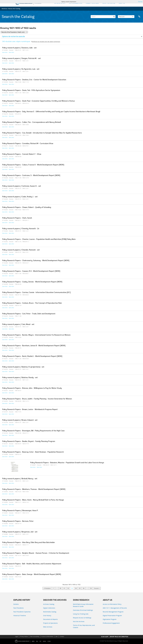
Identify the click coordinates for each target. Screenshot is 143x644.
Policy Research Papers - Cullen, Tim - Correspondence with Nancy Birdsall (31, 122)
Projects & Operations (50, 623)
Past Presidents (19, 608)
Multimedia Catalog (50, 612)
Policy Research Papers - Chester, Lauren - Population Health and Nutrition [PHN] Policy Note (39, 239)
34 (76, 588)
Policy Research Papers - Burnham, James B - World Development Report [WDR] (34, 346)
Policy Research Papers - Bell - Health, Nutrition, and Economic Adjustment (32, 564)
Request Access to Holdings (82, 618)
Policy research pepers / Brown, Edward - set (20, 420)
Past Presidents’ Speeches (22, 612)
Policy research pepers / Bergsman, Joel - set (20, 532)
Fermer (140, 2)
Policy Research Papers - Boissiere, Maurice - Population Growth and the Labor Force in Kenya (67, 463)
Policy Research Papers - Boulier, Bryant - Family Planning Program (29, 441)
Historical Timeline (20, 616)
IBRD (33, 641)
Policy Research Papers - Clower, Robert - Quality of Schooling (27, 207)
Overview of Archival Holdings (83, 610)
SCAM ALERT (105, 637)
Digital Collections (49, 608)
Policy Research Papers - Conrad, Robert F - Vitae (22, 154)
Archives (4, 9)
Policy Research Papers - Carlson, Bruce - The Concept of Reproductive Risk (32, 303)
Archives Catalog (49, 604)
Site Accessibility (35, 636)
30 (60, 588)
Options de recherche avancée (13, 36)
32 (68, 588)
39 (91, 588)
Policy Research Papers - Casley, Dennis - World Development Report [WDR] (32, 282)
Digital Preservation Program (112, 616)
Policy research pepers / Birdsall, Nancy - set (20, 479)
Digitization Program (110, 619)
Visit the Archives (79, 621)
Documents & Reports (50, 619)
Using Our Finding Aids (81, 614)
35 (80, 588)
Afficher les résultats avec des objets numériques (46, 42)
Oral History (47, 616)
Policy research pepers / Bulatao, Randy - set (20, 378)
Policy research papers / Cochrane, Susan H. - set (22, 186)
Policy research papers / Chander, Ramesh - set (21, 250)
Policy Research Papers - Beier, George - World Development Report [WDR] (32, 575)
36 (84, 588)
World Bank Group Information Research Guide (83, 605)
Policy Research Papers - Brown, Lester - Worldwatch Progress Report (30, 410)
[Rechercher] (114, 17)
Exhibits (16, 604)
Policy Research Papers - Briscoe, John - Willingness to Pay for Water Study (32, 388)
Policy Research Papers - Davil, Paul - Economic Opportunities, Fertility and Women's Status (38, 101)
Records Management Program (113, 612)
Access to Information (47, 636)
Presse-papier (139, 17)
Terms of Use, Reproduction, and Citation (84, 626)
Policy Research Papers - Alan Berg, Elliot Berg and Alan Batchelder (29, 543)
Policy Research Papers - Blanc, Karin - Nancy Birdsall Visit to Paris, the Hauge (33, 500)
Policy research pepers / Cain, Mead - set (18, 324)
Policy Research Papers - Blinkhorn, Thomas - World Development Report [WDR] (34, 489)
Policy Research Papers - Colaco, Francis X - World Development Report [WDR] (33, 165)
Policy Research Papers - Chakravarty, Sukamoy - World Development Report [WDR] (36, 261)
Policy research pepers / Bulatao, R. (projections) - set (23, 367)
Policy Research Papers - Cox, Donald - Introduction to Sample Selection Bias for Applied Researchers (42, 133)
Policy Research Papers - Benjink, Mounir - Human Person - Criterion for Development (36, 553)
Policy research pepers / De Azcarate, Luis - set (21, 69)
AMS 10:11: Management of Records (115, 608)
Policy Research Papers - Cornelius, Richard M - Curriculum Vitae (28, 144)
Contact (62, 636)
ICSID (49, 641)
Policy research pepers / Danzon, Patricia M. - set (21, 59)
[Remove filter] (27, 32)
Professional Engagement (111, 623)
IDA (37, 641)
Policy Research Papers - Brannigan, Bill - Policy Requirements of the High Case (33, 431)
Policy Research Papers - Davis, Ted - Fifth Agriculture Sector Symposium (31, 90)
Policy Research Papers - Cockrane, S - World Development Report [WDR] (31, 176)
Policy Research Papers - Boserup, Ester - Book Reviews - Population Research (33, 452)
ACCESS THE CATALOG (92, 3)
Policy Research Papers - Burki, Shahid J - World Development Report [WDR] (32, 356)
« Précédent (47, 588)
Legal (17, 636)
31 (64, 588)
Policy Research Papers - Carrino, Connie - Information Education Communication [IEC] (36, 293)
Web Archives (48, 627)
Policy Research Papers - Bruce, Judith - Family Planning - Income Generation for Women (37, 399)
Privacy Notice (24, 636)
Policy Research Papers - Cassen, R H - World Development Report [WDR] (31, 271)
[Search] (103, 17)
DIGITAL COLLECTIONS (76, 3)
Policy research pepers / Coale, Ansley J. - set (20, 197)
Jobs (57, 636)
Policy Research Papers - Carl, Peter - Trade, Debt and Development (29, 314)
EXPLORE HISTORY (60, 3)
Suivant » (97, 588)
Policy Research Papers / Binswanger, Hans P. (20, 511)
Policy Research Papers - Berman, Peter (18, 521)
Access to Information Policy (112, 604)
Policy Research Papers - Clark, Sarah (17, 218)
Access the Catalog (14, 9)
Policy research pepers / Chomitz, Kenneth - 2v (21, 229)
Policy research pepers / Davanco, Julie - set (19, 48)
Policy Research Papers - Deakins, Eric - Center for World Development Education (34, 80)
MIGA (44, 641)
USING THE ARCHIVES (109, 3)
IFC (40, 641)
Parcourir (126, 17)
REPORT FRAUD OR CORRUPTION (119, 637)
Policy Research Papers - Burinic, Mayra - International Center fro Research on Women (36, 335)
